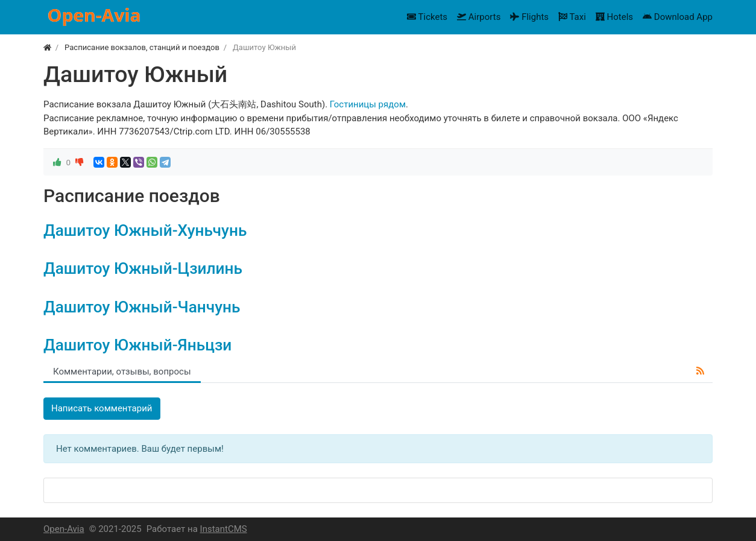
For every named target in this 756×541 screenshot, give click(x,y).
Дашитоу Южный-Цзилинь (143, 268)
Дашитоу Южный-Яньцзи (137, 345)
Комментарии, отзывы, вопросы (122, 372)
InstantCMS (224, 529)
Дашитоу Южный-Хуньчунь (145, 230)
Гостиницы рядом (368, 104)
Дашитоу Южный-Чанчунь (142, 307)
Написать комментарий (102, 408)
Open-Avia (64, 529)
